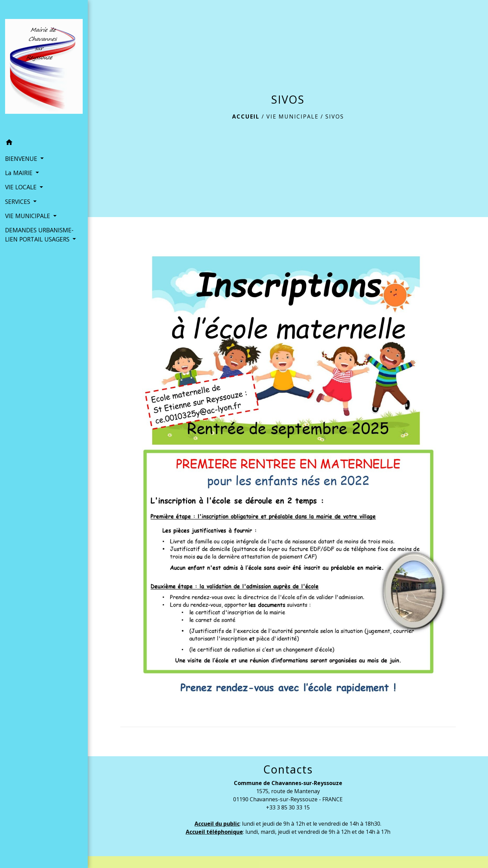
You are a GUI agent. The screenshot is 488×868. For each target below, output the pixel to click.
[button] (44, 143)
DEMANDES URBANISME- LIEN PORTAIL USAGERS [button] (39, 234)
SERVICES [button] (18, 202)
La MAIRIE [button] (20, 173)
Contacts (288, 769)
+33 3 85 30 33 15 (288, 807)
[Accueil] (44, 68)
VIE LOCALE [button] (22, 187)
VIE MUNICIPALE (292, 117)
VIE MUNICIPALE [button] (28, 216)
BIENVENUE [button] (22, 158)
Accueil (246, 117)
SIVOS (335, 117)
